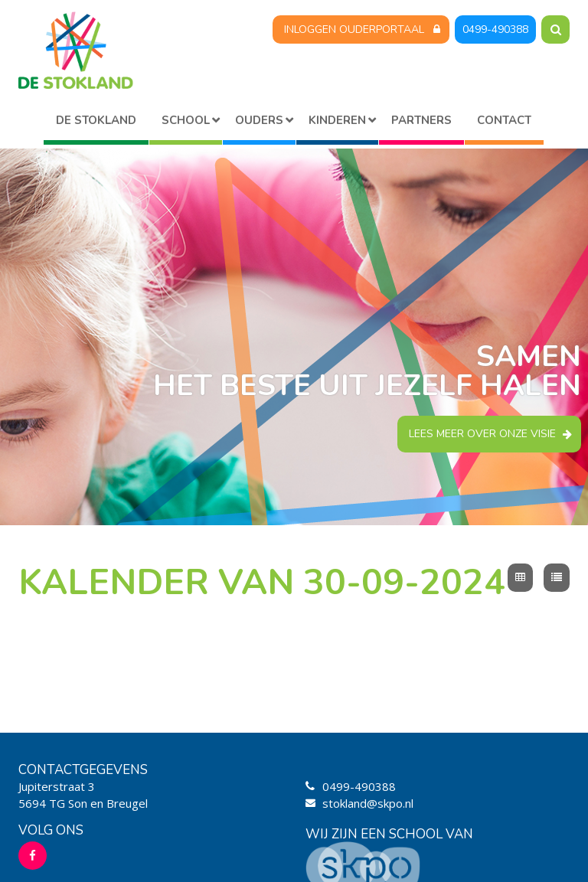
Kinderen (337, 120)
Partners (421, 120)
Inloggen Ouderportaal (354, 29)
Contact (504, 120)
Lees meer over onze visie (482, 434)
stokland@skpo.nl (368, 803)
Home (96, 123)
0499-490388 (495, 29)
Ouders (259, 120)
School (186, 120)
